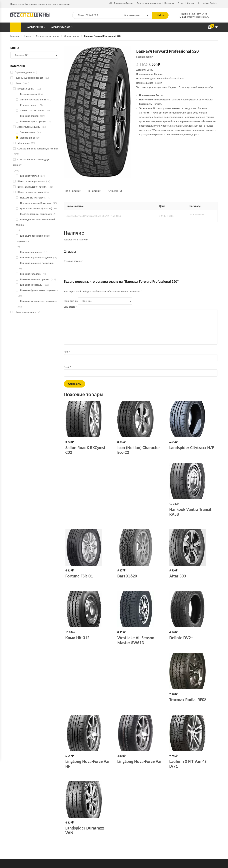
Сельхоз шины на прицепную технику (38, 149)
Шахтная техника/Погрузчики (36, 214)
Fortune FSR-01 (79, 576)
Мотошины (23, 143)
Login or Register (208, 3)
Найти (160, 15)
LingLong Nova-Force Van (140, 761)
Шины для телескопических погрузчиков (33, 239)
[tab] (74, 192)
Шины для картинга (25, 312)
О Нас (180, 3)
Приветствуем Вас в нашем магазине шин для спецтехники (40, 4)
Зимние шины (28, 132)
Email (68, 367)
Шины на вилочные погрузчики (37, 263)
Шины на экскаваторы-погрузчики (39, 301)
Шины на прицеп (29, 116)
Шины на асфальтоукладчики (36, 258)
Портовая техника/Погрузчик (36, 203)
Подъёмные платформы (33, 198)
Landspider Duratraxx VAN (85, 830)
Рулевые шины (28, 105)
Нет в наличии (72, 191)
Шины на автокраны (31, 252)
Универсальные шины (32, 110)
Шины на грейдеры (31, 274)
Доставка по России (121, 3)
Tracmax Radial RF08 (188, 700)
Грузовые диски (23, 72)
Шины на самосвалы (31, 285)
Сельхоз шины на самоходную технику (32, 162)
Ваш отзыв (70, 307)
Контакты (169, 3)
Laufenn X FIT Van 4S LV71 (188, 764)
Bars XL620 (127, 576)
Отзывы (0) (115, 191)
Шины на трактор (30, 176)
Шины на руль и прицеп (33, 121)
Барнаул (159, 74)
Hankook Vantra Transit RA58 (190, 512)
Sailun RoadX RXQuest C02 (86, 450)
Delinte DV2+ (181, 638)
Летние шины (72, 36)
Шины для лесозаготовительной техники (35, 222)
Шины (27, 36)
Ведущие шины (28, 94)
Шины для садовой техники (32, 187)
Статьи (191, 3)
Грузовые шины (26, 89)
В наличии (95, 191)
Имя (67, 352)
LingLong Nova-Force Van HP (88, 764)
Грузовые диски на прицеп (29, 78)
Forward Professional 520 (170, 79)
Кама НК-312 (77, 638)
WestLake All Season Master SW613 (136, 640)
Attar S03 (178, 576)
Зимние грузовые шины (33, 100)
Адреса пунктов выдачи (149, 3)
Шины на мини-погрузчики (35, 279)
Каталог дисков (61, 27)
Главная (15, 36)
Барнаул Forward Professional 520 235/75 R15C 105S (93, 216)
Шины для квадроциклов (31, 181)
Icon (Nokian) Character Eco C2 (139, 450)
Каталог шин (35, 27)
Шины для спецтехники (30, 192)
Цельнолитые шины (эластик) (36, 209)
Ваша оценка (71, 301)
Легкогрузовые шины (48, 36)
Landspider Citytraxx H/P (192, 448)
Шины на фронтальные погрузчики (39, 290)
